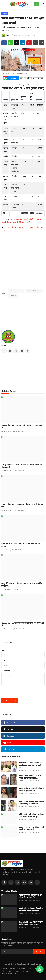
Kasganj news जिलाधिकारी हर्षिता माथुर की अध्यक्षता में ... (23, 624)
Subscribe (39, 952)
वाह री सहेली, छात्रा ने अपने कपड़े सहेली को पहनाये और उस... (30, 777)
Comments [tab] (7, 642)
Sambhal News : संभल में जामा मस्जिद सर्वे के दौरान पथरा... (31, 923)
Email (4, 660)
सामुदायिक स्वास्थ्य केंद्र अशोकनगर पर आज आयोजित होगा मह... (22, 585)
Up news (13, 296)
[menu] (3, 4)
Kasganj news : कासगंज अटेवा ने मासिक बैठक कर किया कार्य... (22, 466)
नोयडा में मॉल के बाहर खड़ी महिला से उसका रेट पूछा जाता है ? (32, 790)
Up (41, 291)
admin (4, 345)
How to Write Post (9, 974)
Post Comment (10, 700)
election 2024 (31, 291)
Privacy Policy (7, 971)
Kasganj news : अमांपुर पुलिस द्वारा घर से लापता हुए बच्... (22, 426)
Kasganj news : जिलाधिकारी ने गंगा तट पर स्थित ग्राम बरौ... (22, 506)
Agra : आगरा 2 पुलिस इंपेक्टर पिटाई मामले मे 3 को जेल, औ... (32, 828)
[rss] (37, 882)
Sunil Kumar (5, 431)
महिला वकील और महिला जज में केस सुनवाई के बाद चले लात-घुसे (32, 815)
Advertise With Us (22, 971)
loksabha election (16, 291)
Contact (5, 968)
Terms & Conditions (18, 968)
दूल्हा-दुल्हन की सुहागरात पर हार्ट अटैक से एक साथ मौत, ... (31, 896)
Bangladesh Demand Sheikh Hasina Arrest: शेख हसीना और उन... (30, 765)
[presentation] (20, 691)
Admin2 (4, 550)
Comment (6, 671)
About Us (32, 968)
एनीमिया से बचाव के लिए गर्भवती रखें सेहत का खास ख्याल (21, 545)
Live (37, 4)
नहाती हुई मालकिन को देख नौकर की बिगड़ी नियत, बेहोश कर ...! (31, 910)
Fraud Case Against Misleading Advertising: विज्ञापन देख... (32, 802)
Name (4, 650)
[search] (43, 4)
